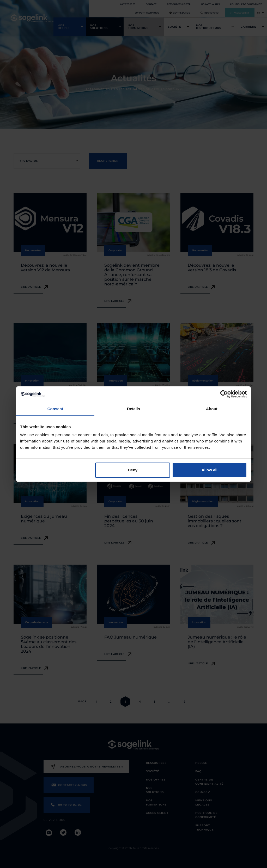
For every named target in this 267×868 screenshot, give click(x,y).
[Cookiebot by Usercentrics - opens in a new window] (224, 394)
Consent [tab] (55, 409)
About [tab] (212, 409)
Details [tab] (133, 409)
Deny (133, 470)
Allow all (210, 470)
